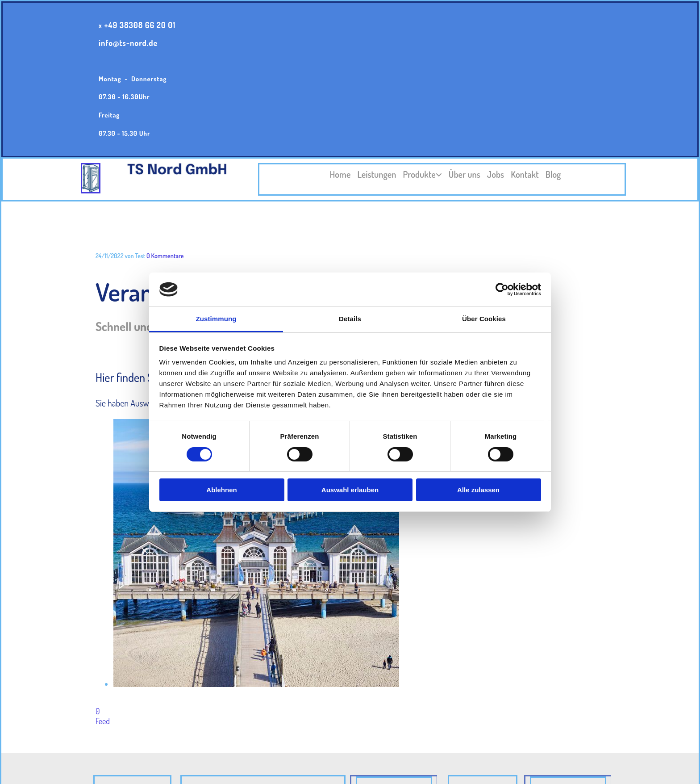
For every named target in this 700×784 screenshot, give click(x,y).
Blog (553, 174)
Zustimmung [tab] (216, 319)
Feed (103, 721)
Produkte (419, 174)
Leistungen (377, 174)
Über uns (465, 174)
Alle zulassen (478, 490)
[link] (419, 175)
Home (340, 174)
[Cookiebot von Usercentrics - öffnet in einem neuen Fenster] (502, 289)
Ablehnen (221, 490)
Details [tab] (350, 319)
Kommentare (165, 256)
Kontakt (525, 174)
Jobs (496, 174)
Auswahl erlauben (350, 490)
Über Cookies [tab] (484, 319)
